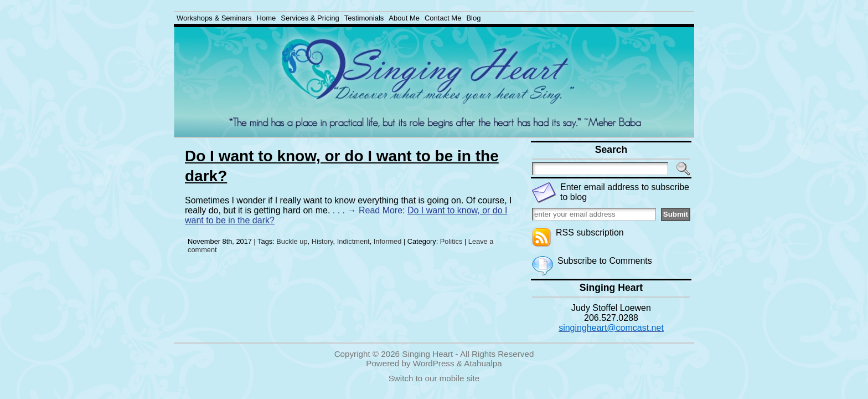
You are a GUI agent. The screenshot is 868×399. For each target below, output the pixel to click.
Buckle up (292, 241)
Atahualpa (483, 363)
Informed (388, 241)
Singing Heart (427, 354)
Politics (451, 241)
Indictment (353, 241)
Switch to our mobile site (434, 378)
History (322, 241)
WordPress (434, 363)
